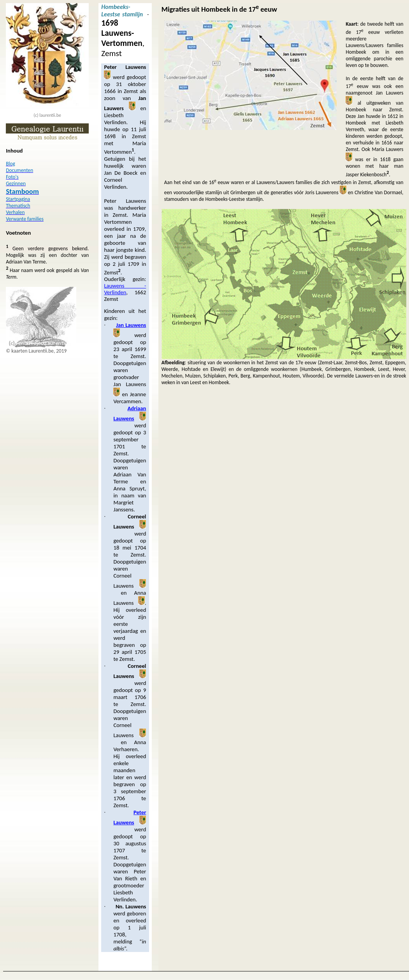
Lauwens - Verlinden (125, 289)
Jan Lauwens (131, 325)
